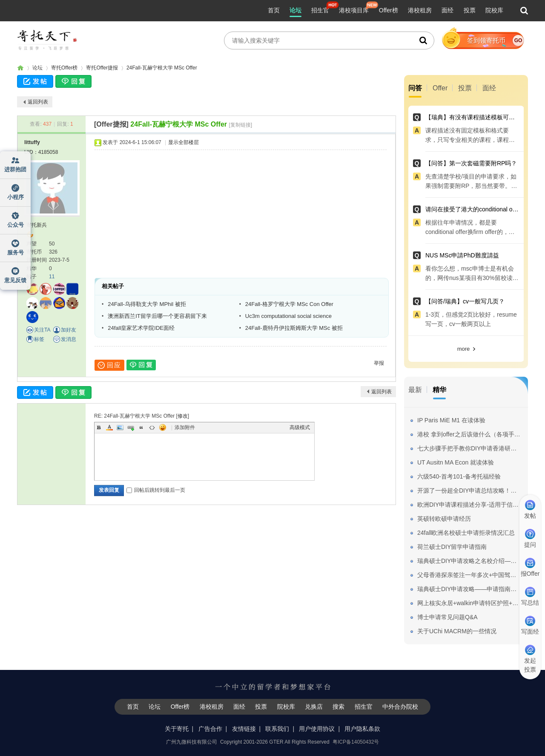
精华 (439, 390)
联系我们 (277, 729)
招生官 (320, 10)
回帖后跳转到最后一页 (156, 490)
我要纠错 (534, 719)
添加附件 (185, 427)
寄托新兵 (37, 225)
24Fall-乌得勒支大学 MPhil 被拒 (147, 304)
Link (131, 427)
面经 (447, 10)
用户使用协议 (317, 729)
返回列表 (38, 102)
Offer (440, 88)
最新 (415, 390)
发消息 (69, 339)
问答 (415, 88)
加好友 (69, 330)
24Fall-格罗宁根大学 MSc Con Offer (289, 304)
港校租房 (420, 10)
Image (120, 427)
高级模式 (300, 427)
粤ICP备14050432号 (356, 742)
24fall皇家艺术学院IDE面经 (141, 328)
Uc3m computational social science (288, 316)
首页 (274, 10)
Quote (141, 427)
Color (109, 427)
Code (152, 427)
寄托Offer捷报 (102, 68)
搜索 (338, 707)
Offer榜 (389, 10)
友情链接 (244, 729)
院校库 (494, 10)
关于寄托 (177, 729)
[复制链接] (240, 125)
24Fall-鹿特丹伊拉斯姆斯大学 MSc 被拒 (294, 328)
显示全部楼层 (184, 142)
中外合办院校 (400, 707)
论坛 (295, 10)
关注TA (42, 330)
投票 (470, 10)
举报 (379, 363)
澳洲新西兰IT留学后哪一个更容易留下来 (157, 316)
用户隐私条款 (362, 729)
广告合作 (210, 729)
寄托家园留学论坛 (20, 68)
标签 (39, 339)
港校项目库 (354, 10)
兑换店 (314, 707)
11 (52, 277)
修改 (183, 416)
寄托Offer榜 (64, 68)
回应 (109, 365)
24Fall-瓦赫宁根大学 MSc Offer (162, 68)
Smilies (163, 427)
